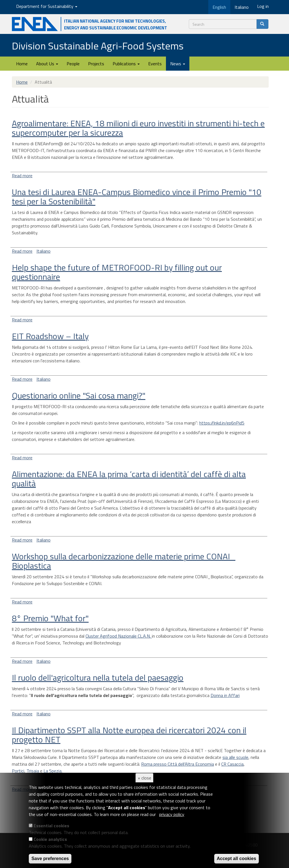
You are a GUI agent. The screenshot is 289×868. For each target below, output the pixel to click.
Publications (126, 64)
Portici (18, 771)
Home (22, 64)
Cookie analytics (50, 839)
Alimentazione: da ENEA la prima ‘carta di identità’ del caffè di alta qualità (129, 479)
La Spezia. (53, 771)
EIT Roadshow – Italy (50, 336)
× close (144, 778)
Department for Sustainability (47, 6)
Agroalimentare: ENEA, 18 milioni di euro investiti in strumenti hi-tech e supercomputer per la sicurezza (138, 128)
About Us (47, 64)
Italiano (43, 251)
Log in (263, 6)
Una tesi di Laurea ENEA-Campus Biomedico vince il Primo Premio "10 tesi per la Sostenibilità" (137, 197)
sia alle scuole (235, 757)
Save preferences (50, 859)
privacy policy (172, 814)
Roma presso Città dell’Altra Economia (178, 764)
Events (155, 64)
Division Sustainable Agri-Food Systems (98, 46)
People (73, 64)
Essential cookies (51, 826)
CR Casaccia (232, 764)
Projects (96, 64)
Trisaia (33, 771)
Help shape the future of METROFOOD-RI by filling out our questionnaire (117, 272)
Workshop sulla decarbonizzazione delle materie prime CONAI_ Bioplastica (124, 561)
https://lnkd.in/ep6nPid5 (222, 423)
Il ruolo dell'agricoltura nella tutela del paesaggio (98, 677)
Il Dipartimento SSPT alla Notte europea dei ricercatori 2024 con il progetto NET (129, 735)
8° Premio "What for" (50, 618)
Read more (22, 176)
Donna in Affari (225, 695)
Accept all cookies (237, 859)
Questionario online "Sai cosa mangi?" (79, 395)
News (178, 64)
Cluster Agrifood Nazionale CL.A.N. (119, 636)
